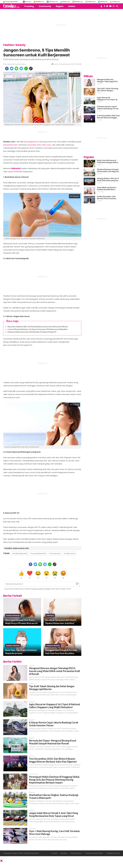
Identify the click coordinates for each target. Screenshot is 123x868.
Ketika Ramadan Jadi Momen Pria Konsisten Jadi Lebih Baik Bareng (106, 198)
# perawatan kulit (38, 553)
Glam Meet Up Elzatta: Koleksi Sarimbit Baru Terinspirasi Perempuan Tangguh (107, 189)
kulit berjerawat (31, 142)
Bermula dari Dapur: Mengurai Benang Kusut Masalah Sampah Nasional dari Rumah (53, 742)
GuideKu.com (91, 2)
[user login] (101, 7)
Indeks (72, 6)
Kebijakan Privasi (113, 853)
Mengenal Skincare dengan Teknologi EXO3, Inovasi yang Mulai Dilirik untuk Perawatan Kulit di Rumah (55, 671)
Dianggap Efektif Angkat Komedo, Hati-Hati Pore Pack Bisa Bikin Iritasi (61, 652)
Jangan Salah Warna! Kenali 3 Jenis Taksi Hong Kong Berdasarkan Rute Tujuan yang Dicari (54, 814)
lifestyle (50, 615)
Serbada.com (116, 2)
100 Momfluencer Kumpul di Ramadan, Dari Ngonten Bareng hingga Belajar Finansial (108, 170)
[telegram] (21, 69)
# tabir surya (70, 553)
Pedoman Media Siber (94, 853)
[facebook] (7, 69)
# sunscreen (55, 553)
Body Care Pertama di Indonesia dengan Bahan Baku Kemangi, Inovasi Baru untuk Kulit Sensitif (108, 161)
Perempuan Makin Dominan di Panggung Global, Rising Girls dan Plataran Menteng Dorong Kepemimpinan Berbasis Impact (54, 780)
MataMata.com (40, 2)
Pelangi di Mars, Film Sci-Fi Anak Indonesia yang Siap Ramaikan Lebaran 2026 (108, 180)
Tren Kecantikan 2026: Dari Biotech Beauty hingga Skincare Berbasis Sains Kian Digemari (53, 760)
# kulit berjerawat (20, 553)
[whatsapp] (26, 69)
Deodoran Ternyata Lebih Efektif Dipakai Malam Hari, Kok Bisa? (61, 622)
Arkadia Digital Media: (12, 2)
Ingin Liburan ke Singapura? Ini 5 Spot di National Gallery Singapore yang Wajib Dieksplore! (54, 706)
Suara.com (28, 2)
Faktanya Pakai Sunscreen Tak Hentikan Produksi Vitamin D (32, 332)
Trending (29, 6)
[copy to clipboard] (31, 69)
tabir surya (46, 145)
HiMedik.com (104, 2)
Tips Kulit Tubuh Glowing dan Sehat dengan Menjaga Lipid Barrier (52, 688)
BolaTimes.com (53, 2)
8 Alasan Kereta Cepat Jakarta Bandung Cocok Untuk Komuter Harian (108, 108)
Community (45, 6)
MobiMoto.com (79, 2)
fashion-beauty (13, 615)
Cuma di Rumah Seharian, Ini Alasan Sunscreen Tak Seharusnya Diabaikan (38, 329)
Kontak (54, 853)
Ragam (60, 6)
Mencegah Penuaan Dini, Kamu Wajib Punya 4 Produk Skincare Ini (21, 622)
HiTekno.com (66, 2)
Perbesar (75, 75)
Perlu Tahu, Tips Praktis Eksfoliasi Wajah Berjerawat (21, 652)
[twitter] (12, 69)
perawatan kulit (10, 145)
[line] (16, 69)
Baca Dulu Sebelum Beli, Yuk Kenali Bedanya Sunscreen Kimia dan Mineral (38, 327)
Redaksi (64, 853)
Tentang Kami (76, 853)
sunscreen (32, 145)
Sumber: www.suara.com (17, 548)
